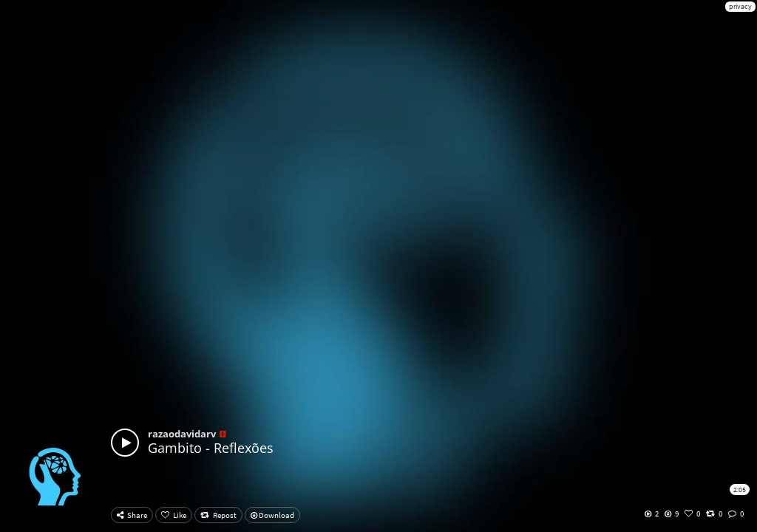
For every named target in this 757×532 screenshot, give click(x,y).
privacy (740, 6)
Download (272, 515)
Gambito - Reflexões (211, 448)
